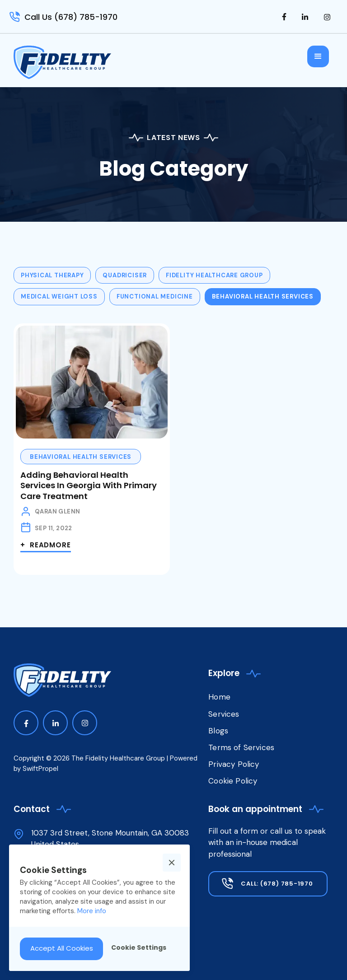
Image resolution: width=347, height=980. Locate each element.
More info (92, 911)
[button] (318, 56)
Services (224, 714)
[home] (62, 62)
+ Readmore (46, 545)
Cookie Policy (233, 781)
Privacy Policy (234, 764)
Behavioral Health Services (81, 457)
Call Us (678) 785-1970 (71, 17)
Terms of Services (241, 747)
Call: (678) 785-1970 (277, 884)
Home (219, 697)
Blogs (218, 731)
